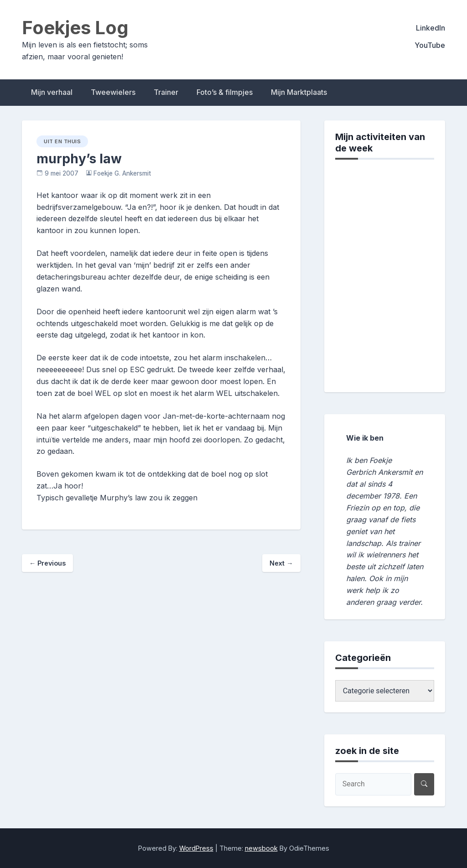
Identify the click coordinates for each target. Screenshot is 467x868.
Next (281, 563)
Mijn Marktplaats (299, 92)
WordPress (196, 848)
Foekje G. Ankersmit (122, 173)
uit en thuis (62, 141)
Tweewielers (113, 92)
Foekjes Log (75, 28)
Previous (47, 563)
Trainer (166, 92)
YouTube (430, 45)
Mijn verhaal (52, 92)
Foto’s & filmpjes (225, 92)
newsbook (261, 848)
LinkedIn (431, 28)
